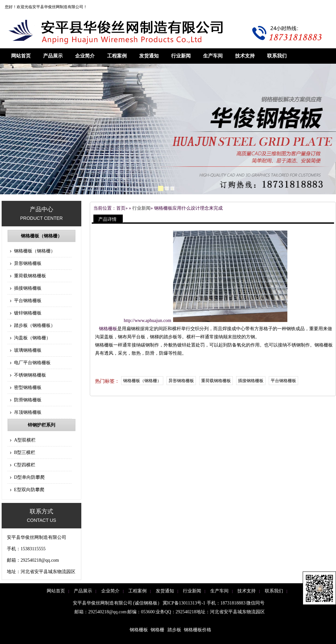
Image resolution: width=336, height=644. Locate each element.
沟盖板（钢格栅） (32, 338)
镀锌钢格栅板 (28, 313)
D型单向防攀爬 (29, 477)
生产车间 (213, 56)
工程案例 (117, 56)
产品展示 (53, 56)
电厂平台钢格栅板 (32, 363)
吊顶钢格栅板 (28, 412)
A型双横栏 (25, 440)
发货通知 (149, 56)
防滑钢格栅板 (28, 400)
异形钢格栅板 (28, 263)
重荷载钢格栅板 (30, 276)
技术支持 (245, 56)
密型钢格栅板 (28, 387)
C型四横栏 (25, 465)
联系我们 (277, 56)
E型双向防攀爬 (29, 490)
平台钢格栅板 (28, 301)
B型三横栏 (25, 452)
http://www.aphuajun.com (147, 321)
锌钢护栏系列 (41, 425)
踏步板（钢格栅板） (35, 325)
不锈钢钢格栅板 (30, 375)
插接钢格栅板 (28, 288)
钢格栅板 (108, 329)
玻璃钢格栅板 (28, 350)
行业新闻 (181, 56)
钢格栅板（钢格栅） (41, 236)
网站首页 (21, 56)
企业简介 (85, 56)
